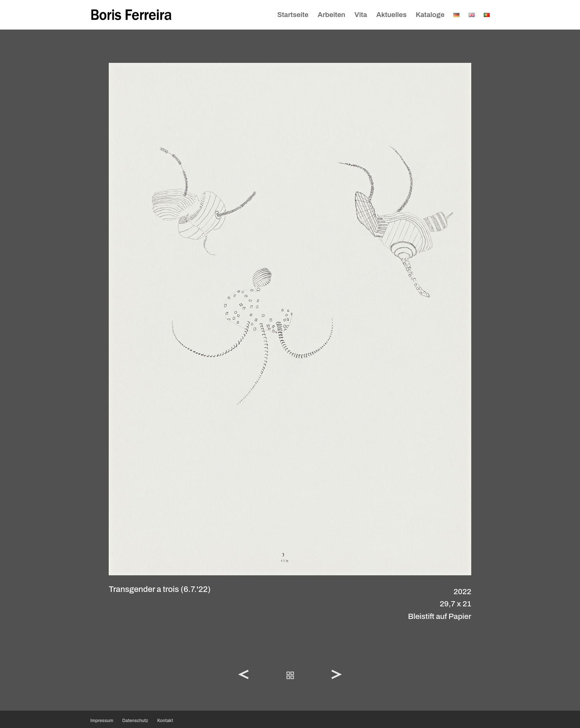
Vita (361, 15)
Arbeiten (332, 15)
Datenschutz (135, 721)
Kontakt (165, 721)
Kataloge (430, 15)
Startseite (293, 15)
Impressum (102, 721)
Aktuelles (391, 15)
